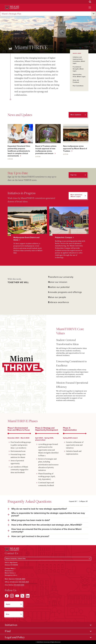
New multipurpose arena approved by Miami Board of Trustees (75, 149)
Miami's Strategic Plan (11, 14)
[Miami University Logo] (12, 7)
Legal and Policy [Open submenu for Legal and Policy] (15, 637)
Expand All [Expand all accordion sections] (73, 501)
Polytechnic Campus (64, 237)
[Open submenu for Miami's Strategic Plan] (94, 14)
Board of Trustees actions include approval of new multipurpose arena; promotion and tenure (46, 150)
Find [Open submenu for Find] (8, 631)
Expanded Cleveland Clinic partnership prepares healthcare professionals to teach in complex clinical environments (19, 151)
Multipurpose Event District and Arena (26, 239)
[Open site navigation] (90, 7)
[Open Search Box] (90, 2)
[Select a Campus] (48, 559)
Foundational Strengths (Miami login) (78, 69)
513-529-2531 (24, 582)
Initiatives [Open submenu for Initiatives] (11, 625)
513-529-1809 (20, 579)
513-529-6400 (19, 585)
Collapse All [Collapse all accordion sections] (83, 501)
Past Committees (78, 86)
